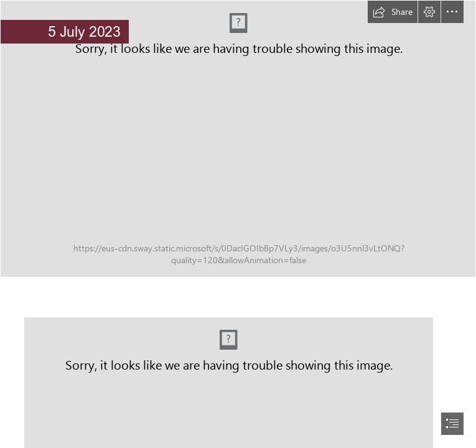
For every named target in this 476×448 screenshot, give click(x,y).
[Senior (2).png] (238, 139)
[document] (238, 224)
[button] (393, 12)
